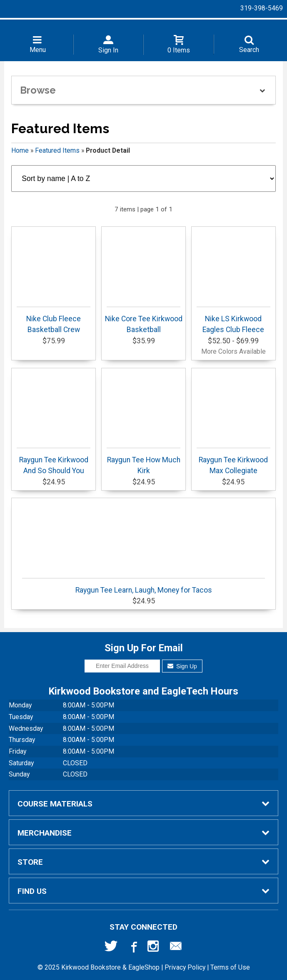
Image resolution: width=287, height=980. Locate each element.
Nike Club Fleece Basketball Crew (54, 320)
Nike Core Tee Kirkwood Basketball (144, 320)
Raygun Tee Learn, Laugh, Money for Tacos (143, 586)
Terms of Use (230, 967)
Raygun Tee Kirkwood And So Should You (54, 461)
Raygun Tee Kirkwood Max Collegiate (233, 461)
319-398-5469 (262, 8)
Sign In (108, 50)
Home (20, 150)
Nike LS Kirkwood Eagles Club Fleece (233, 320)
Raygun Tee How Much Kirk (143, 461)
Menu (38, 50)
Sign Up (182, 666)
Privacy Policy (185, 967)
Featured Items (57, 150)
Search (249, 50)
